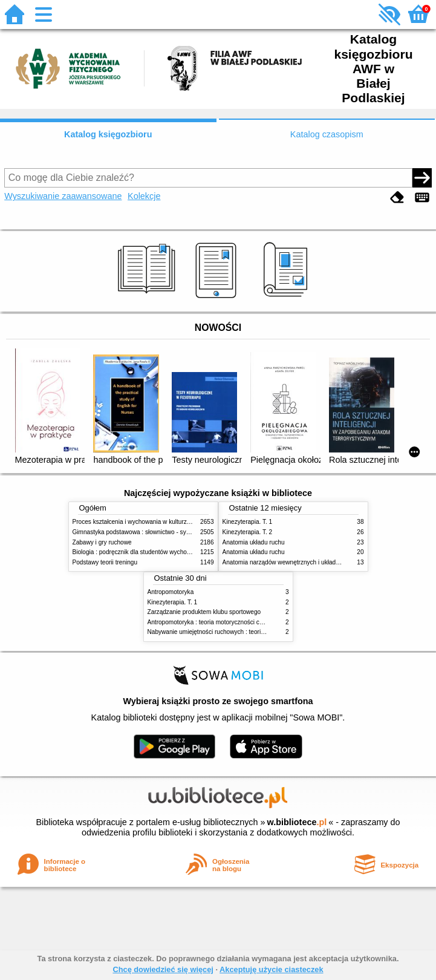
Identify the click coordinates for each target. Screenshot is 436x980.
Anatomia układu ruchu (254, 542)
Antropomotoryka (171, 592)
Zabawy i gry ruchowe (102, 542)
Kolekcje (144, 196)
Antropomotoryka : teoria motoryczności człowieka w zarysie (229, 622)
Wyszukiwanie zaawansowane (63, 196)
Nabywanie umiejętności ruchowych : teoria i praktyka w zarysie (233, 632)
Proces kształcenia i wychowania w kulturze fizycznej (144, 522)
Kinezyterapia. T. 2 (248, 532)
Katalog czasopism (327, 134)
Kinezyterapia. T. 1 (248, 522)
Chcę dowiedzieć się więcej (163, 969)
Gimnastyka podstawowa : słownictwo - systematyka (143, 532)
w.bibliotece (297, 822)
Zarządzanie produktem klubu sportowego (204, 612)
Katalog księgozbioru (108, 134)
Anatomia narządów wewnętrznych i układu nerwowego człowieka (311, 562)
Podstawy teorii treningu (105, 562)
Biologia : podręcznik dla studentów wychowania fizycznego (153, 552)
